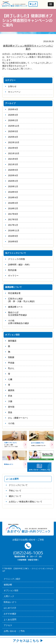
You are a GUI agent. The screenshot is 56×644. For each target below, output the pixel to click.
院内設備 (12, 270)
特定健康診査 (14, 293)
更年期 (11, 407)
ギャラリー (13, 276)
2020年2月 (13, 181)
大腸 (10, 401)
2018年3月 (13, 203)
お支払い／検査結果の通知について (26, 502)
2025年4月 (13, 137)
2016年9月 (13, 236)
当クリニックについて (16, 253)
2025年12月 (14, 126)
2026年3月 (13, 115)
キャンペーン (14, 92)
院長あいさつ (10, 602)
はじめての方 (10, 608)
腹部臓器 (12, 341)
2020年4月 (13, 175)
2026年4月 (13, 109)
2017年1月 (13, 225)
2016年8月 (13, 241)
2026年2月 (13, 120)
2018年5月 (13, 192)
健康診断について (13, 287)
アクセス (8, 625)
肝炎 (10, 396)
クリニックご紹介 (12, 579)
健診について (15, 496)
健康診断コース (15, 307)
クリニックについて (18, 485)
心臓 (10, 379)
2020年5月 (13, 170)
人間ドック (9, 596)
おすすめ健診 (10, 614)
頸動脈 (11, 357)
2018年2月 (13, 208)
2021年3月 (13, 164)
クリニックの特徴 (16, 259)
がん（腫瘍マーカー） (19, 418)
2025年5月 (13, 131)
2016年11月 (14, 230)
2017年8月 (13, 214)
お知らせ (12, 86)
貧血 (10, 412)
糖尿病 (11, 390)
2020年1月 (13, 186)
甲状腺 (11, 363)
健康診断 (8, 585)
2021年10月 (14, 153)
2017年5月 (13, 219)
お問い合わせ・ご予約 (14, 631)
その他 (11, 423)
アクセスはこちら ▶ (28, 641)
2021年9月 (13, 159)
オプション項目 (12, 335)
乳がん (11, 368)
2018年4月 (13, 197)
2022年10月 (14, 142)
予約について (15, 491)
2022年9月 (13, 148)
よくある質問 (10, 619)
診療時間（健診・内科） (20, 265)
